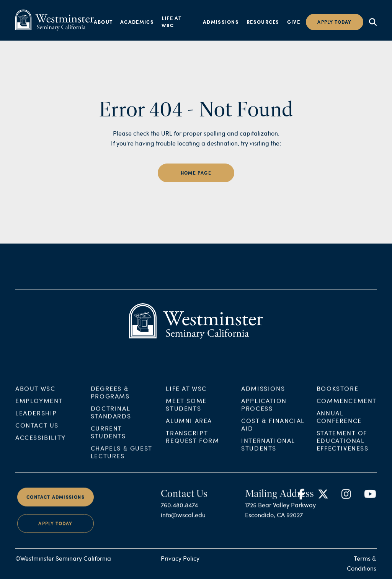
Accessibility (41, 441)
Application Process (264, 408)
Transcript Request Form (192, 441)
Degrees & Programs (110, 396)
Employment (39, 405)
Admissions (221, 22)
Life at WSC (171, 22)
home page (196, 173)
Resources (263, 22)
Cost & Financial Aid (273, 428)
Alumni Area (189, 424)
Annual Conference (339, 421)
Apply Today (55, 528)
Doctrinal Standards (111, 416)
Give (294, 22)
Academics (137, 22)
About (103, 22)
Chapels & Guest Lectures (122, 456)
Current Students (108, 436)
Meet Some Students (186, 408)
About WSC (35, 392)
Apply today (334, 22)
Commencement (347, 405)
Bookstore (337, 392)
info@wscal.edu (183, 519)
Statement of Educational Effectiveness (343, 444)
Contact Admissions (56, 501)
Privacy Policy (180, 558)
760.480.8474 (179, 509)
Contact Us (37, 429)
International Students (268, 448)
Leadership (36, 417)
